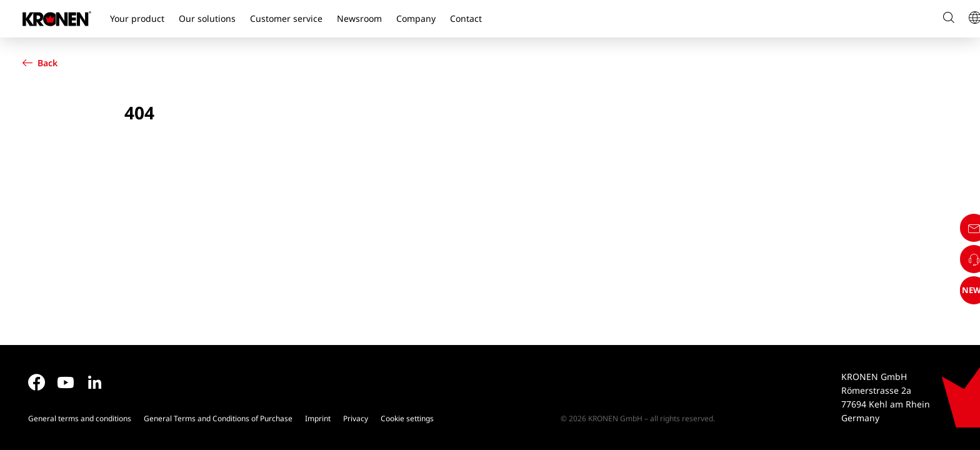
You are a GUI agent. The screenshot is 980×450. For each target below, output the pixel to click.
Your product (137, 18)
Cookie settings (407, 418)
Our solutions (207, 18)
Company (416, 18)
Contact (466, 18)
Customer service (286, 18)
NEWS (957, 395)
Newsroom (359, 18)
